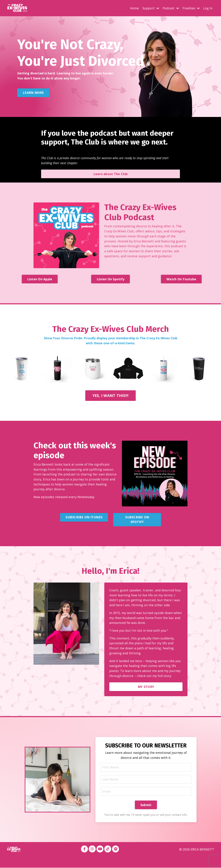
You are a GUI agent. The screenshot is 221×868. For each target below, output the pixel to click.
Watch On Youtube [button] (181, 279)
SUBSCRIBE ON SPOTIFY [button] (137, 519)
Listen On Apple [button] (40, 279)
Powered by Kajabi (204, 859)
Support (151, 8)
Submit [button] (146, 805)
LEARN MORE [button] (33, 92)
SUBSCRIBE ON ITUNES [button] (84, 517)
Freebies (191, 8)
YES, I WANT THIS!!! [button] (111, 395)
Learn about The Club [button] (111, 174)
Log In (208, 8)
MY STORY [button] (146, 687)
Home (134, 8)
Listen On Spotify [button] (110, 279)
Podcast (171, 8)
